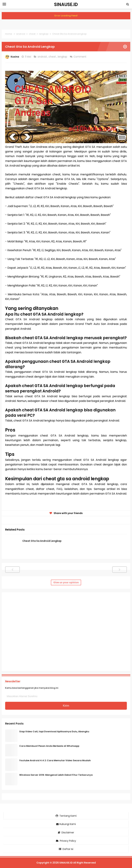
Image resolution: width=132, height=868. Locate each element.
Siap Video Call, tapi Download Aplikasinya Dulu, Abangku (54, 731)
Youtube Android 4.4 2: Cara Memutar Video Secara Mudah (55, 760)
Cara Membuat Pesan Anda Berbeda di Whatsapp (49, 746)
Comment (80, 57)
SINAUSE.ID (66, 863)
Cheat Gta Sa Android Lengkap (42, 541)
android (43, 57)
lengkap (63, 57)
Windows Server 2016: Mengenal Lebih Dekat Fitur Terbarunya (56, 775)
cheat (53, 57)
